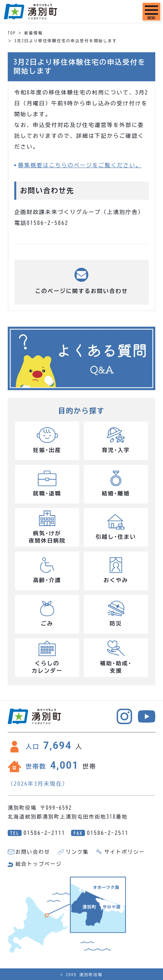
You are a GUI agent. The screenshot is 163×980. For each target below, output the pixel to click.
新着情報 (34, 33)
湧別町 (31, 12)
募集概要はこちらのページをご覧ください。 (80, 165)
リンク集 (77, 852)
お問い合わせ (33, 852)
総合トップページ (39, 864)
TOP (12, 33)
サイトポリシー (125, 852)
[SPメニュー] (151, 12)
